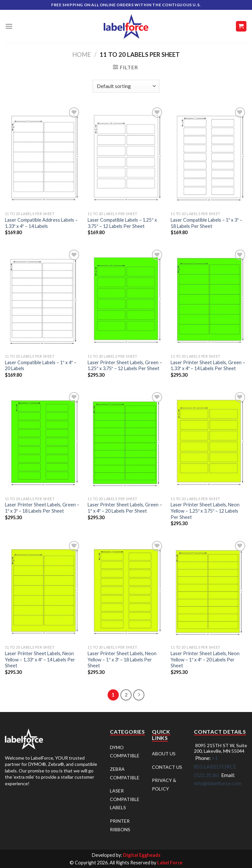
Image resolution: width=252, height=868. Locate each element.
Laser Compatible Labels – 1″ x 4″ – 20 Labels (41, 366)
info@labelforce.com (218, 783)
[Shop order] (126, 86)
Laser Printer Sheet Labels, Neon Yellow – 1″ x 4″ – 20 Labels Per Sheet (205, 659)
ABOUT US (164, 754)
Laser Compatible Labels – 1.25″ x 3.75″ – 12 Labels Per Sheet (122, 223)
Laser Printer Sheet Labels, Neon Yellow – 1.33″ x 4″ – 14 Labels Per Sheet (40, 659)
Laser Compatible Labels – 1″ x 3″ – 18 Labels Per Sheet (206, 223)
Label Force (170, 863)
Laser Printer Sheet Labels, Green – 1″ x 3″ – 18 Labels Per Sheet (42, 508)
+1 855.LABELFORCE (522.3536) (215, 766)
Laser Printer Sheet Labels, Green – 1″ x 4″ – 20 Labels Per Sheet (125, 508)
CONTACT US (167, 767)
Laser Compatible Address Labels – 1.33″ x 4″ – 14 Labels (41, 223)
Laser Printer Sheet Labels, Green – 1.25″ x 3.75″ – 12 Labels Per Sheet (125, 366)
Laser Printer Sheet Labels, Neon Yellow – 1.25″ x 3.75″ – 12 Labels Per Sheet (205, 511)
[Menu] (9, 26)
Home (82, 55)
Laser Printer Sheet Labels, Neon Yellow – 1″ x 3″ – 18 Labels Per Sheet (122, 659)
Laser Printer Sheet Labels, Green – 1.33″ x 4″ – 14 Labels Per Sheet (208, 366)
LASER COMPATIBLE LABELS (125, 799)
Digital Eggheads (142, 855)
